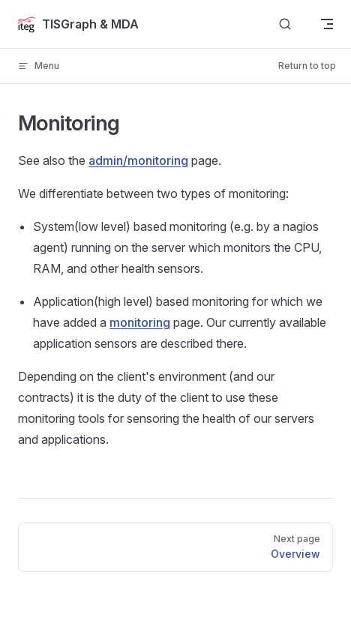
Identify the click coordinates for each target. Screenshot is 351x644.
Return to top (307, 66)
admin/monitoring (138, 160)
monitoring (140, 322)
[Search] (285, 24)
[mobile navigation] (327, 24)
